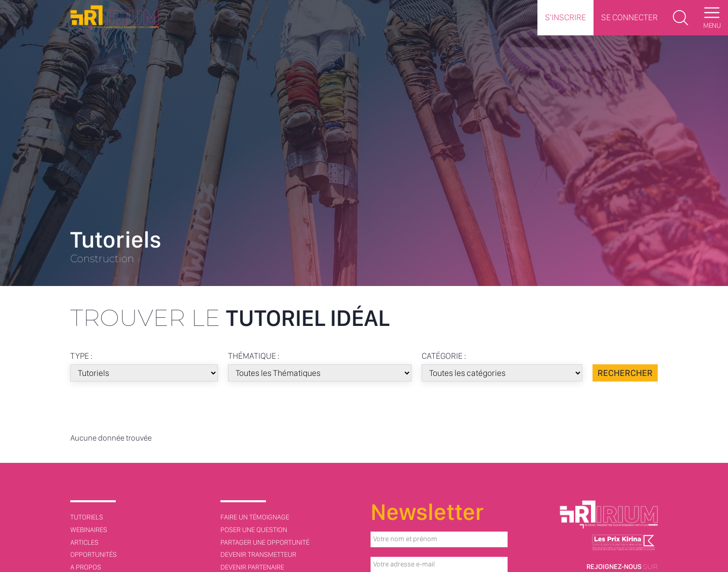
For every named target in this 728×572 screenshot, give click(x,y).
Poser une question (254, 530)
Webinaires (89, 530)
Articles (84, 542)
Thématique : (252, 356)
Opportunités (94, 554)
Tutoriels (87, 517)
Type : (81, 356)
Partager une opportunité (265, 542)
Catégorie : (440, 356)
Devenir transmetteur (258, 554)
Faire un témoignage (255, 517)
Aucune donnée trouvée (111, 438)
